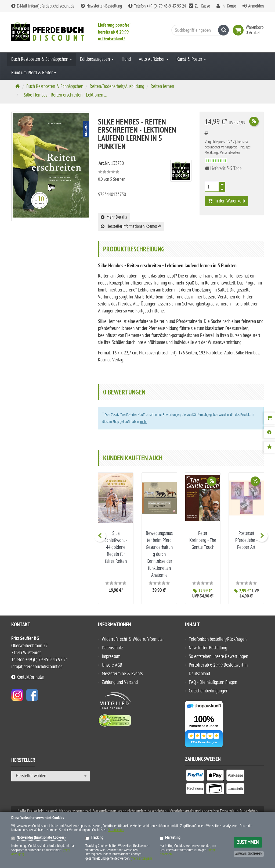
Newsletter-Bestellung (101, 6)
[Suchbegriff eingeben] (199, 30)
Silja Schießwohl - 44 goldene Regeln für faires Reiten (116, 547)
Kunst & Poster (191, 59)
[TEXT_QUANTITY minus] (222, 188)
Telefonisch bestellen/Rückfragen (218, 639)
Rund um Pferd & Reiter (34, 73)
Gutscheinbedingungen (209, 691)
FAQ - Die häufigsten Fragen (213, 682)
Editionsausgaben (97, 59)
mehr (144, 422)
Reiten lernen (162, 86)
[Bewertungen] (269, 447)
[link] (239, 30)
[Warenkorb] (269, 418)
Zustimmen (248, 842)
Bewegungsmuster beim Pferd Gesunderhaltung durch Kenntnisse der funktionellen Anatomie (159, 554)
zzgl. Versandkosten (227, 153)
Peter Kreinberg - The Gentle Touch (203, 540)
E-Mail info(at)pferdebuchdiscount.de (43, 6)
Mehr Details (114, 217)
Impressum (111, 657)
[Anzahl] (212, 187)
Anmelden (256, 6)
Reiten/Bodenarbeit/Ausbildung (117, 86)
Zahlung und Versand (120, 682)
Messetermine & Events (122, 674)
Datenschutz (112, 648)
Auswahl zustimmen (249, 854)
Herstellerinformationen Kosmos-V (131, 226)
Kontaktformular (28, 677)
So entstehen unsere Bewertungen (218, 657)
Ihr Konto (229, 6)
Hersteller (23, 761)
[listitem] (195, 776)
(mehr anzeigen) (141, 858)
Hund (126, 59)
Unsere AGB (112, 665)
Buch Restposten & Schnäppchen (42, 59)
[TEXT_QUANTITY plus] (222, 185)
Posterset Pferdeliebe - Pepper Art (246, 540)
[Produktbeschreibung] (269, 433)
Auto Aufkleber (154, 59)
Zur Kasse (202, 6)
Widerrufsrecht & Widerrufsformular (133, 639)
